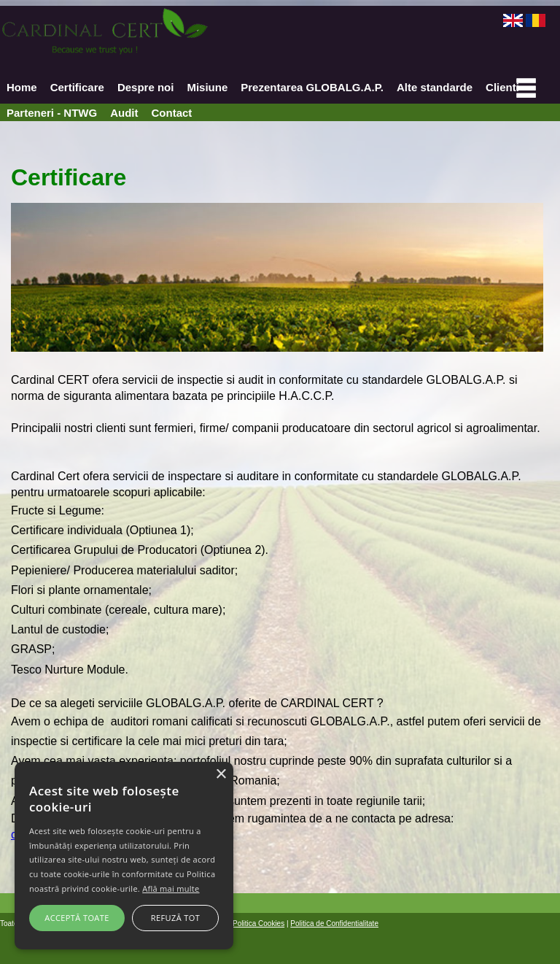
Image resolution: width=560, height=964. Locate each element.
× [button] (221, 775)
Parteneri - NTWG (52, 113)
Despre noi (146, 87)
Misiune (207, 87)
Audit (124, 113)
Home (22, 87)
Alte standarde (435, 87)
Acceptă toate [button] (77, 918)
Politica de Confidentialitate (334, 923)
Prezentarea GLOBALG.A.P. (312, 87)
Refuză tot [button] (175, 918)
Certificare (77, 87)
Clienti (502, 87)
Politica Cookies (258, 923)
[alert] (124, 856)
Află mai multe (171, 888)
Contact (172, 113)
